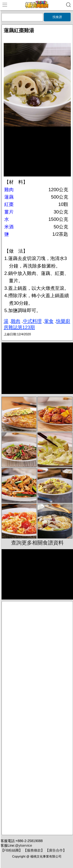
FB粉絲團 (11, 850)
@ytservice (23, 846)
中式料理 (32, 321)
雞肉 (9, 190)
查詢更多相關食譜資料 (37, 543)
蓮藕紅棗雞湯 (19, 30)
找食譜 (57, 17)
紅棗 (9, 204)
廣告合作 (56, 850)
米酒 (9, 227)
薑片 (9, 212)
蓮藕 (9, 197)
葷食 (49, 321)
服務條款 (34, 850)
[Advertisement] (37, 718)
